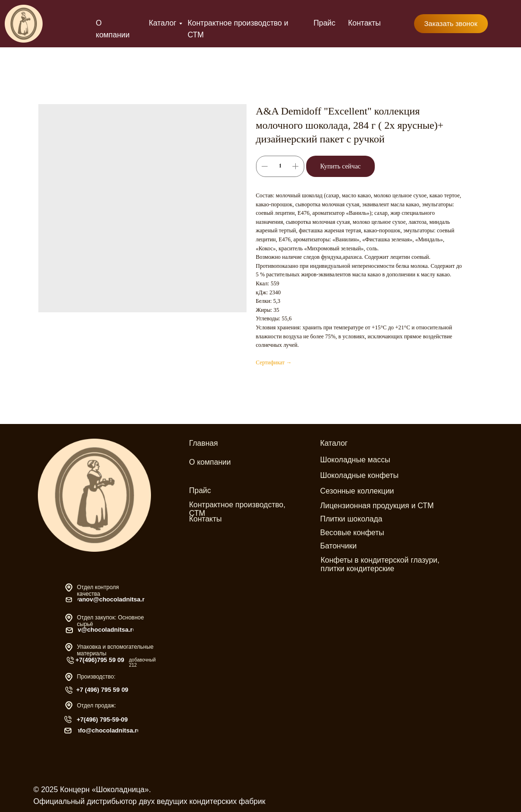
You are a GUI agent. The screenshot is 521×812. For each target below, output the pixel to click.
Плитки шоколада (351, 519)
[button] (451, 24)
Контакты (365, 23)
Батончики (339, 546)
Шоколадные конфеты (360, 475)
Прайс (325, 23)
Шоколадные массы (355, 460)
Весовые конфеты (352, 533)
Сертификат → (274, 362)
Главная (204, 443)
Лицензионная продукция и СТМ (377, 506)
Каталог (163, 23)
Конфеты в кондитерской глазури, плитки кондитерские (380, 564)
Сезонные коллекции (357, 491)
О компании (210, 462)
